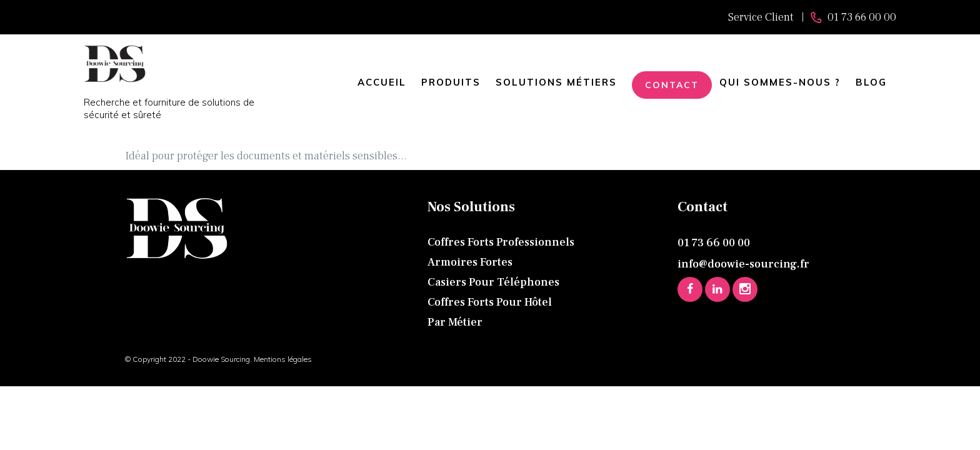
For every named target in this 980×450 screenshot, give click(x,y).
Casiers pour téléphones (493, 282)
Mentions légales (282, 359)
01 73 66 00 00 (714, 243)
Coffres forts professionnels (501, 242)
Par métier (455, 322)
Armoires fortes (470, 262)
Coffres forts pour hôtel (490, 302)
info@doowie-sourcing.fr (743, 264)
